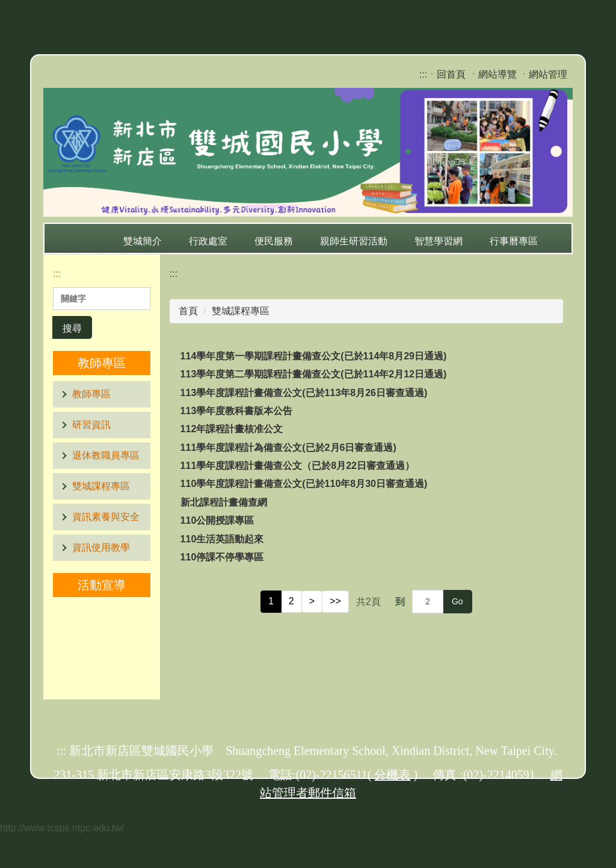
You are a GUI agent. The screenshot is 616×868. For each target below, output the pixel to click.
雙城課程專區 (101, 486)
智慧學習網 (439, 241)
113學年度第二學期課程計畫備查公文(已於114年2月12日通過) (314, 374)
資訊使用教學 (101, 547)
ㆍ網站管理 (543, 74)
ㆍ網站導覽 (493, 74)
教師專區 (91, 394)
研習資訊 (91, 425)
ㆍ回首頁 (446, 74)
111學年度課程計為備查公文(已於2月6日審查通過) (288, 448)
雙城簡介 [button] (143, 241)
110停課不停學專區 (222, 557)
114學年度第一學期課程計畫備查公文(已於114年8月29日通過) (314, 356)
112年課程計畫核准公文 (232, 429)
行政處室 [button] (208, 241)
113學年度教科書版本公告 (237, 411)
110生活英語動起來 (222, 539)
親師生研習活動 (354, 241)
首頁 (188, 311)
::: (423, 74)
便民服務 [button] (274, 241)
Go (457, 601)
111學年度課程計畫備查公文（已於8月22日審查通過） (297, 466)
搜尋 (72, 328)
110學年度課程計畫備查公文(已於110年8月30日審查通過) (304, 484)
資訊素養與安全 (106, 517)
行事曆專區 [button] (514, 241)
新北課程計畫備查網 (224, 502)
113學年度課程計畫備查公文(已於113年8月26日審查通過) (304, 393)
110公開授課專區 (217, 520)
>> (335, 601)
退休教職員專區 (106, 455)
